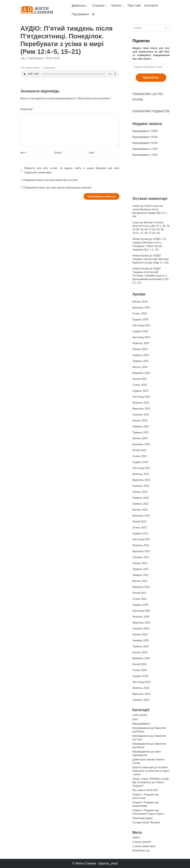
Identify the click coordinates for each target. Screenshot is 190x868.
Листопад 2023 (141, 397)
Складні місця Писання (146, 822)
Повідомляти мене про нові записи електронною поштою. (57, 188)
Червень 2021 (141, 569)
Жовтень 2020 (141, 617)
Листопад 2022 (141, 468)
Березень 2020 (141, 658)
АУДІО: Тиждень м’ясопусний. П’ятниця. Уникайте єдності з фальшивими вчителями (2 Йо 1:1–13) (150, 276)
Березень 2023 (141, 444)
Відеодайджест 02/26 (145, 137)
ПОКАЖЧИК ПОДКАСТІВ (151, 111)
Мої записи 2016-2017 (145, 790)
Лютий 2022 (139, 522)
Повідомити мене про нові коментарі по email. (50, 180)
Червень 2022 (141, 498)
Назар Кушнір (140, 239)
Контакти (151, 5)
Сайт (92, 153)
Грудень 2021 (140, 533)
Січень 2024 (140, 385)
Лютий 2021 (139, 593)
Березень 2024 (141, 373)
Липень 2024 (140, 349)
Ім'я (23, 153)
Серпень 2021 (141, 557)
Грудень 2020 (140, 605)
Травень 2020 (140, 646)
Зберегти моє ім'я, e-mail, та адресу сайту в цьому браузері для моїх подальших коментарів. (72, 170)
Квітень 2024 (140, 367)
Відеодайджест (141, 724)
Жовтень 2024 (141, 343)
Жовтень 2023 (141, 403)
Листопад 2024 (141, 337)
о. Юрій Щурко (34, 58)
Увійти (136, 838)
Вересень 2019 (141, 694)
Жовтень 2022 (141, 474)
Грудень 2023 (140, 391)
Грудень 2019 (140, 676)
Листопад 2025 (141, 325)
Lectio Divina (140, 715)
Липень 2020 (140, 634)
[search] (93, 14)
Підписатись (151, 78)
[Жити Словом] (37, 10)
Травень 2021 (140, 575)
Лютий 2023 (139, 450)
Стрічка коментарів (144, 846)
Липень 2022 (140, 492)
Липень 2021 (140, 563)
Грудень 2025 (140, 319)
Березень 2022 (141, 516)
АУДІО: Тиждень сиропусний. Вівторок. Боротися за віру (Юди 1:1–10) (151, 259)
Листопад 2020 (141, 611)
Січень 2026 (140, 314)
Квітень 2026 (140, 302)
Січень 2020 (140, 670)
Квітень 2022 (140, 510)
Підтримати (80, 14)
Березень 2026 (141, 308)
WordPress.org (141, 851)
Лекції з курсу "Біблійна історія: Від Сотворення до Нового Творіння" (151, 782)
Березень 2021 (141, 587)
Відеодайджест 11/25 (145, 155)
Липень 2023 (140, 421)
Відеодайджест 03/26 (145, 131)
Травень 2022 (140, 504)
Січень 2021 (140, 599)
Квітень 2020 (140, 652)
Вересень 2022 (141, 480)
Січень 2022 (140, 527)
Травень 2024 (140, 361)
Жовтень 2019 (141, 688)
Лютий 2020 (139, 664)
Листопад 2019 (141, 682)
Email (58, 153)
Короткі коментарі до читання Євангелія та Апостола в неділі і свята (151, 771)
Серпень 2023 (141, 415)
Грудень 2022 (140, 462)
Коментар (27, 109)
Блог (135, 719)
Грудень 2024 (140, 331)
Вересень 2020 (141, 623)
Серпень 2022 (141, 486)
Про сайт (134, 5)
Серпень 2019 (141, 700)
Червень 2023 (141, 426)
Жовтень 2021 (141, 545)
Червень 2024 (141, 355)
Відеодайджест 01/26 (145, 143)
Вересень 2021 (141, 551)
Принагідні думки (143, 818)
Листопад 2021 (141, 539)
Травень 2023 (140, 432)
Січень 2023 (140, 456)
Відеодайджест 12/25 (145, 149)
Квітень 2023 (140, 438)
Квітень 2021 (140, 581)
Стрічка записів (142, 842)
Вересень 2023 (141, 409)
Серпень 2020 (141, 629)
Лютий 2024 (139, 379)
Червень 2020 (141, 640)
